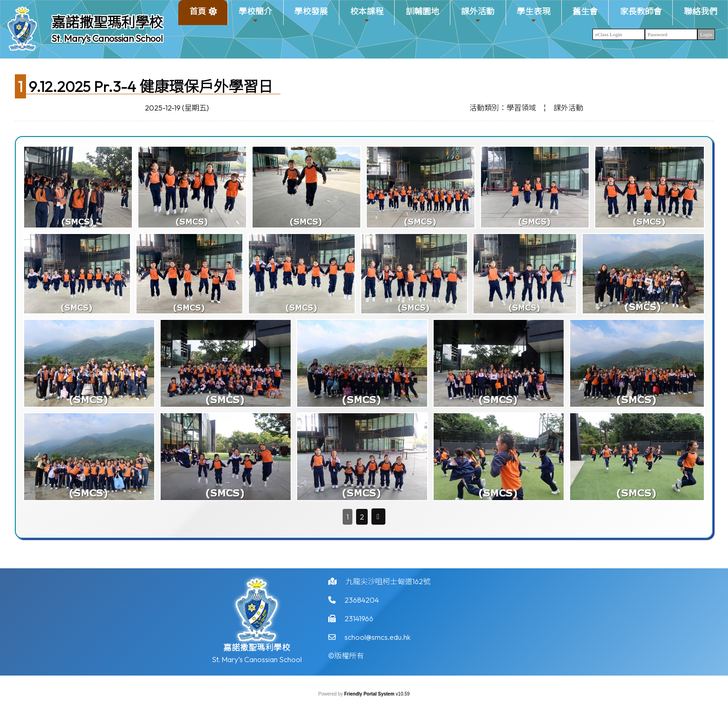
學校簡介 (255, 15)
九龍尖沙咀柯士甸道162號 (388, 586)
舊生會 (585, 11)
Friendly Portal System (370, 694)
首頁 (198, 11)
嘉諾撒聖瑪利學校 (107, 22)
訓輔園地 (422, 11)
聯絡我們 (701, 11)
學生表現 (533, 15)
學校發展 (311, 11)
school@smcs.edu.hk (377, 642)
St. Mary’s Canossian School (107, 38)
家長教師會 (641, 11)
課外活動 (478, 15)
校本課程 (367, 15)
